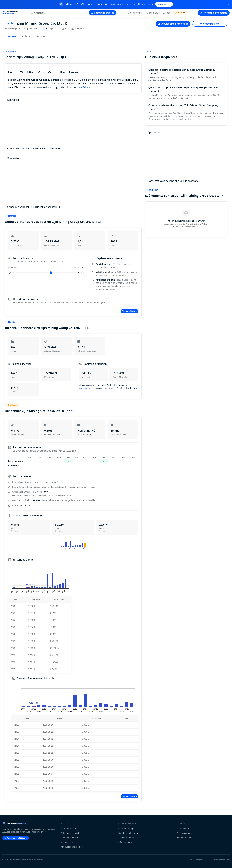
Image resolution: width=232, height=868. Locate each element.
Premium (180, 13)
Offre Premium (125, 842)
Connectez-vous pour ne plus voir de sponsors (34, 149)
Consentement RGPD (221, 859)
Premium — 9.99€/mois (16, 838)
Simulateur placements (129, 833)
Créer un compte (184, 833)
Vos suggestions (184, 838)
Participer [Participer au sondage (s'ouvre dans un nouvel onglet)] (164, 4)
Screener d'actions (69, 829)
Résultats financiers (70, 838)
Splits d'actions (68, 842)
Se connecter (183, 829)
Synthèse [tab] (12, 36)
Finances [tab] (41, 36)
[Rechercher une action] (58, 13)
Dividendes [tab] (26, 36)
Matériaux (78, 29)
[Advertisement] (73, 124)
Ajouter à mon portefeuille (173, 24)
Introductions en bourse (72, 847)
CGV (208, 859)
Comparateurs (136, 13)
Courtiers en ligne (127, 829)
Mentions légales (196, 859)
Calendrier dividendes (71, 833)
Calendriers (154, 13)
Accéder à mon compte (214, 13)
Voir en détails (130, 311)
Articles (167, 13)
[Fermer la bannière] (228, 4)
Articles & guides (126, 838)
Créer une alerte (210, 24)
